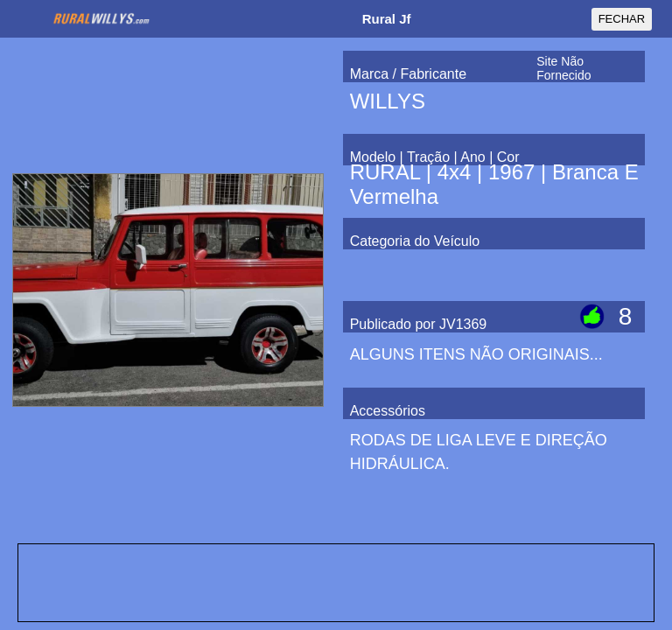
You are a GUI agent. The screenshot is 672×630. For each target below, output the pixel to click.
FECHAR (622, 19)
